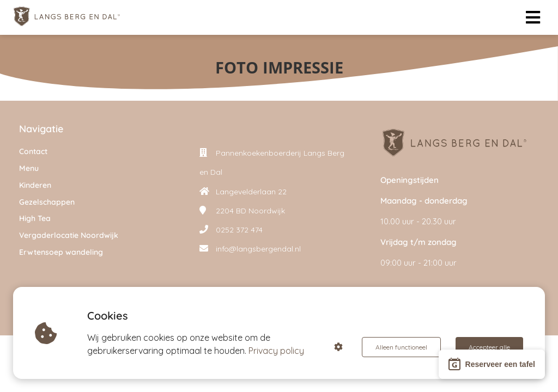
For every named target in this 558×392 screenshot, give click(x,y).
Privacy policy (277, 351)
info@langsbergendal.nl (258, 249)
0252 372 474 (239, 230)
